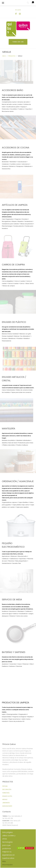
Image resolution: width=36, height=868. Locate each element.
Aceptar (21, 848)
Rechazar (29, 848)
